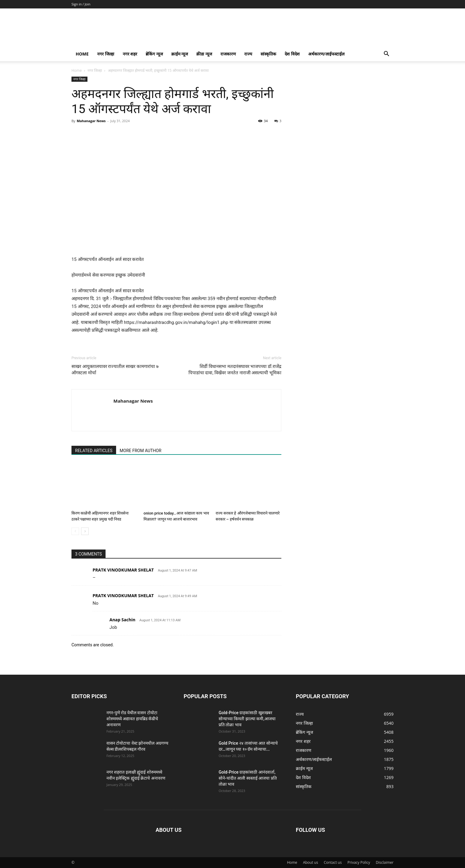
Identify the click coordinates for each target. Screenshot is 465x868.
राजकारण (228, 54)
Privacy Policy (359, 862)
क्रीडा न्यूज (204, 54)
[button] (386, 54)
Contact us (333, 862)
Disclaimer (385, 862)
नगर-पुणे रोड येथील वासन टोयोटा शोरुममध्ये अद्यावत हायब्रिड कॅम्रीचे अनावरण (132, 719)
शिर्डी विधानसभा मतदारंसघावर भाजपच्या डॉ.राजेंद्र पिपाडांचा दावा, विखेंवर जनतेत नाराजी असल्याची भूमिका (235, 370)
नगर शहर (130, 54)
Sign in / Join (81, 4)
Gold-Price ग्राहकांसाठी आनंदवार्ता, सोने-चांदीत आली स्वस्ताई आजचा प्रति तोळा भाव (248, 778)
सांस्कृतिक (268, 54)
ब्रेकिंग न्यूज (154, 54)
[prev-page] (75, 531)
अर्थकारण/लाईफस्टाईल (326, 54)
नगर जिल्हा (106, 54)
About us (311, 862)
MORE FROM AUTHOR (141, 451)
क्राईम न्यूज (180, 54)
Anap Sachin (122, 620)
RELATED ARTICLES (94, 451)
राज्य (248, 54)
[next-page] (85, 531)
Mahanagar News (91, 121)
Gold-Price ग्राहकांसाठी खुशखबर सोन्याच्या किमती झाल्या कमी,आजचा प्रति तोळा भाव (247, 719)
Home (82, 54)
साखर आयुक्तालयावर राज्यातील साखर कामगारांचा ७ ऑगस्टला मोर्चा (115, 370)
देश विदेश (292, 54)
